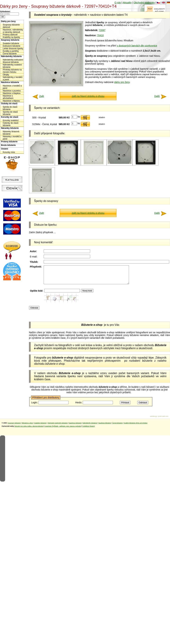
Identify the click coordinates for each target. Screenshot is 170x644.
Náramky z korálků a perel (12, 138)
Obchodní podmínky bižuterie (58, 427)
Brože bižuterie (8, 145)
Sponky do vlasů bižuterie (10, 113)
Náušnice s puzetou (12, 91)
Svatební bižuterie (11, 43)
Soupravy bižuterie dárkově (11, 26)
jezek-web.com (163, 420)
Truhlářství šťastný (88, 430)
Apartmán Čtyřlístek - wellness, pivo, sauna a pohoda (63, 430)
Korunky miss (9, 152)
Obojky (6, 75)
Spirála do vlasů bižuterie (10, 108)
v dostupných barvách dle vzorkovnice (137, 46)
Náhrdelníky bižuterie (11, 56)
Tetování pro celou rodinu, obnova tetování (29, 430)
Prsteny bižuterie (9, 142)
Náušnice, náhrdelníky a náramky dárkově (13, 31)
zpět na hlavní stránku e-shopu (88, 96)
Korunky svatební (11, 120)
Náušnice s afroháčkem (8, 97)
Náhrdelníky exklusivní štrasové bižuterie (13, 61)
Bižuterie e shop (27, 427)
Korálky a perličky (11, 51)
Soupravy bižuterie (10, 40)
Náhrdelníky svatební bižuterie (12, 66)
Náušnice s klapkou (12, 93)
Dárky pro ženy (8, 21)
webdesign (154, 420)
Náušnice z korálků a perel (12, 87)
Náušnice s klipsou (11, 101)
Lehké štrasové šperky (13, 49)
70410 (100, 35)
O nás (118, 3)
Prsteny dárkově (10, 35)
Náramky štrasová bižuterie (11, 133)
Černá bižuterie (10, 54)
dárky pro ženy (122, 82)
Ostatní (5, 149)
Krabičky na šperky (11, 37)
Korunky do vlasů (10, 117)
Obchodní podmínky (144, 3)
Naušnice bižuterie (75, 427)
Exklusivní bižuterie (11, 46)
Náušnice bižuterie (10, 82)
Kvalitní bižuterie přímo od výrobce (136, 427)
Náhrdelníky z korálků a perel (13, 78)
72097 (102, 30)
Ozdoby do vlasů (9, 104)
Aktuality (127, 3)
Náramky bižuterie (10, 128)
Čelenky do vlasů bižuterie (10, 124)
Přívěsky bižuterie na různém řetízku (12, 71)
